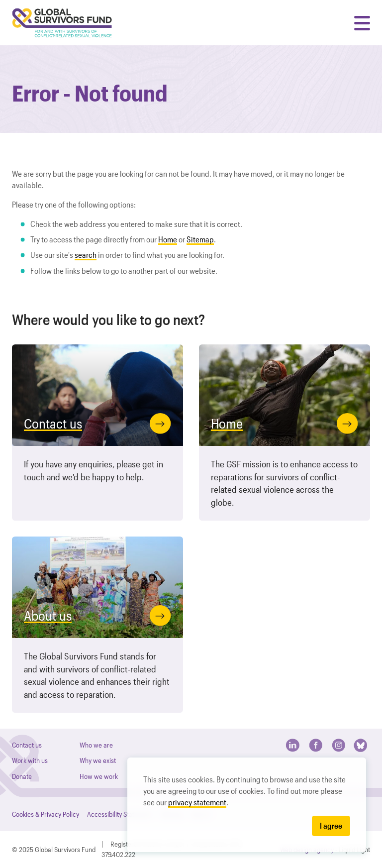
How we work (99, 776)
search (86, 255)
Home (168, 239)
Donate (22, 776)
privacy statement (197, 802)
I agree (331, 825)
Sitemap (200, 239)
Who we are (96, 745)
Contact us (27, 745)
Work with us (30, 760)
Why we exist (98, 760)
